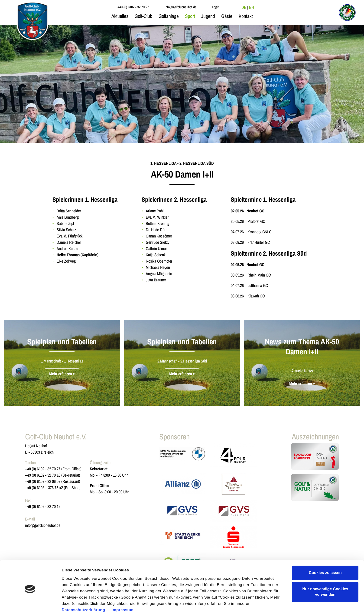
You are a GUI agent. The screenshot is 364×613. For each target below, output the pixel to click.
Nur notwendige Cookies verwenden (325, 571)
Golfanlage (169, 16)
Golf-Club (143, 16)
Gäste (227, 16)
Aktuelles (120, 16)
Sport (190, 16)
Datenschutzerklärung (83, 589)
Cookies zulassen (325, 552)
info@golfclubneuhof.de (43, 525)
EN (252, 7)
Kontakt (246, 16)
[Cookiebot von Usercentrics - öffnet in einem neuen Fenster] (30, 603)
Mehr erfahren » (62, 374)
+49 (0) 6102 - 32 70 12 (43, 506)
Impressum (122, 589)
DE (244, 7)
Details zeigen (75, 603)
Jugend (208, 16)
